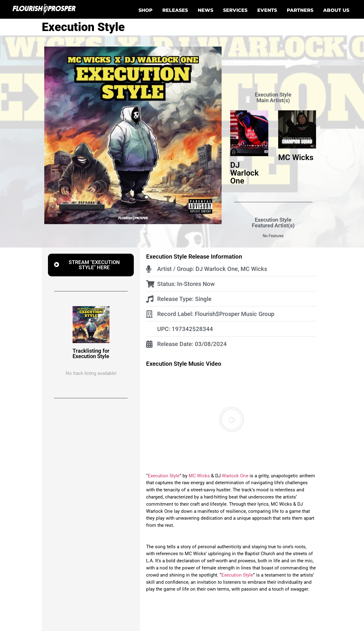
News (205, 10)
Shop (145, 10)
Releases (175, 10)
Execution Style (164, 476)
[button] (91, 265)
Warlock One (235, 476)
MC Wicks (296, 157)
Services (235, 10)
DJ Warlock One (244, 173)
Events (267, 10)
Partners (300, 10)
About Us (336, 10)
